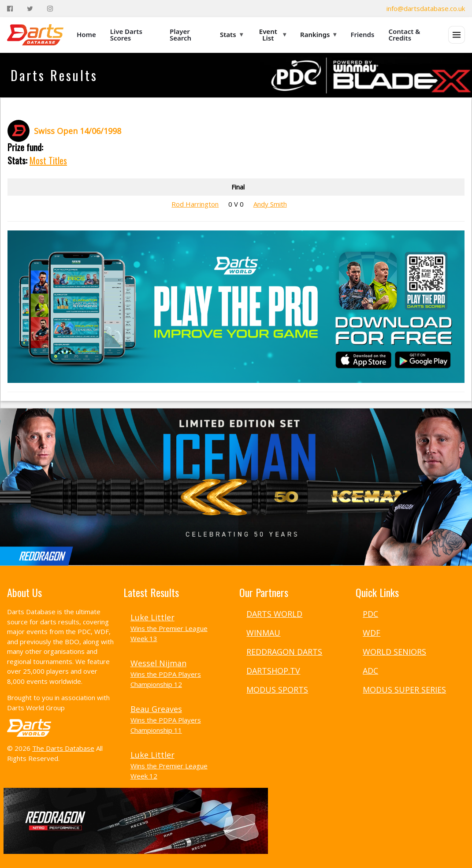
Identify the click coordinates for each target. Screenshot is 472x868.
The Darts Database (63, 748)
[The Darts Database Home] (35, 35)
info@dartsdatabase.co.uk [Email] (426, 8)
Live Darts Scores (126, 35)
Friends (362, 34)
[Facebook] (10, 9)
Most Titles (48, 160)
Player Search (180, 35)
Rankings (318, 34)
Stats (231, 34)
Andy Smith (270, 204)
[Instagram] (50, 9)
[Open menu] (457, 35)
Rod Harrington (195, 204)
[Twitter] (30, 9)
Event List (273, 35)
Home (86, 34)
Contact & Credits (404, 35)
